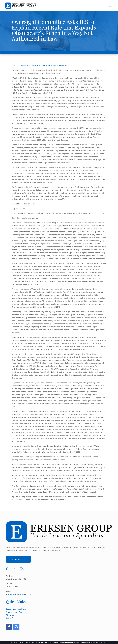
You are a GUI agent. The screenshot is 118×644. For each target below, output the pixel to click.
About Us (10, 615)
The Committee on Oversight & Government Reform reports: (40, 65)
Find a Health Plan (14, 612)
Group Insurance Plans (16, 609)
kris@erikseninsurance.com (18, 594)
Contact (9, 618)
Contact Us (18, 559)
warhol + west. (101, 642)
